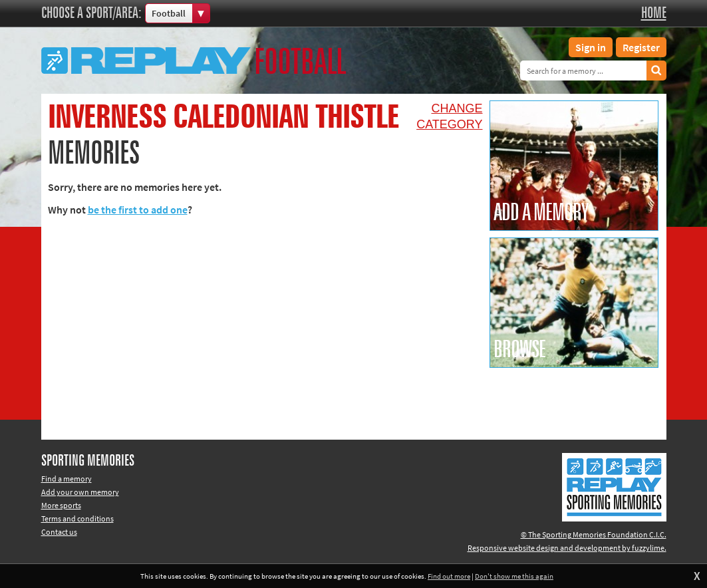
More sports (61, 505)
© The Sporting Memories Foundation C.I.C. (594, 534)
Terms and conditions (77, 518)
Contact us (59, 532)
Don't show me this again (514, 576)
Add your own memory (80, 492)
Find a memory (67, 479)
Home (654, 13)
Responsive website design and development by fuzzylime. (567, 548)
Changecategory (449, 116)
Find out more (449, 576)
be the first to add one (138, 210)
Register (641, 47)
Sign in (591, 47)
